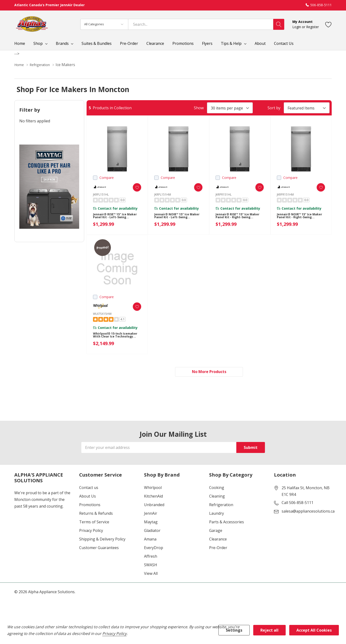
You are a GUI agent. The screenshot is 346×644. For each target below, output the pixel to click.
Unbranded (154, 506)
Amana (150, 540)
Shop (38, 43)
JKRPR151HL (224, 195)
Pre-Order (218, 549)
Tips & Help (231, 43)
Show (199, 108)
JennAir (151, 515)
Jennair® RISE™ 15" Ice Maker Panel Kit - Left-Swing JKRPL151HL (113, 219)
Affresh (151, 558)
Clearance (218, 540)
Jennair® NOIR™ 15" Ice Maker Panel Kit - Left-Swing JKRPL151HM (174, 219)
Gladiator (152, 532)
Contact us (89, 489)
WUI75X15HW (102, 314)
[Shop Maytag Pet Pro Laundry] (49, 187)
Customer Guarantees (99, 549)
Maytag (151, 523)
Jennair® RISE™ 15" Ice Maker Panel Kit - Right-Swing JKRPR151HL (236, 219)
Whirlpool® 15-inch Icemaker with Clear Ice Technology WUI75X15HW (115, 338)
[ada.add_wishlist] (133, 187)
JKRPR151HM (285, 195)
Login (297, 27)
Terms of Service (94, 523)
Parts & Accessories (227, 523)
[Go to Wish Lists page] (328, 24)
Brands (62, 43)
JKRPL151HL (101, 195)
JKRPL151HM (163, 195)
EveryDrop (154, 549)
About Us (88, 498)
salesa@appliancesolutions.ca (308, 513)
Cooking (217, 489)
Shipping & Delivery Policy (102, 540)
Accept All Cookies (314, 630)
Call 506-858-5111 (297, 504)
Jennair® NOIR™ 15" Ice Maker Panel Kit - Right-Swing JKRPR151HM (297, 219)
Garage (216, 532)
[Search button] (279, 24)
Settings (234, 630)
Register (312, 27)
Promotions (90, 506)
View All (151, 575)
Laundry (217, 515)
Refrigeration (221, 506)
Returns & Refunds (96, 515)
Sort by (274, 108)
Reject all (269, 630)
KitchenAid (153, 498)
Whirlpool (153, 489)
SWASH (151, 566)
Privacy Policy (91, 532)
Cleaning (217, 498)
